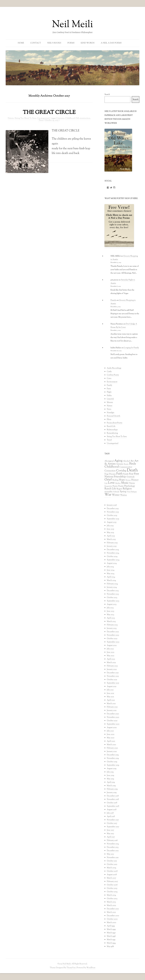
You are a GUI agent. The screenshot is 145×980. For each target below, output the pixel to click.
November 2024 (113, 553)
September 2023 (113, 601)
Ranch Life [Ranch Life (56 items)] (110, 489)
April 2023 (111, 618)
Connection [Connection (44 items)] (110, 471)
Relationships (112, 430)
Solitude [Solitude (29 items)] (116, 492)
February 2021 (112, 707)
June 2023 (110, 611)
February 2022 (112, 666)
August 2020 (112, 728)
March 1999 (111, 929)
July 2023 (110, 608)
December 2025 (113, 509)
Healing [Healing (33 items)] (115, 480)
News (109, 409)
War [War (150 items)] (108, 495)
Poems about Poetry (115, 423)
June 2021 (110, 693)
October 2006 (112, 885)
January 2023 (112, 628)
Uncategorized (43, 118)
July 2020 (110, 731)
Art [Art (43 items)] (132, 461)
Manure (110, 402)
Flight (109, 392)
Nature (11, 118)
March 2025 (111, 539)
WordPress (91, 968)
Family (109, 385)
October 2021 (112, 680)
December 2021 (113, 673)
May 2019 (110, 779)
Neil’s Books (54, 43)
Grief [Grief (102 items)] (108, 480)
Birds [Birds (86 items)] (133, 464)
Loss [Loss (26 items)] (106, 483)
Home (21, 43)
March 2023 (111, 621)
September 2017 (113, 827)
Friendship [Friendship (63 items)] (120, 477)
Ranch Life (111, 426)
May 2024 (110, 574)
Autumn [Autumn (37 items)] (120, 464)
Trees (41, 120)
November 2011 (113, 858)
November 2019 (113, 758)
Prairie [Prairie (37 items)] (121, 486)
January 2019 (112, 793)
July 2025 (110, 526)
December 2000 (113, 916)
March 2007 (111, 878)
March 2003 (111, 902)
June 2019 (110, 775)
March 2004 (111, 895)
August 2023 (112, 604)
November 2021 (113, 676)
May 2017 (110, 834)
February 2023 (112, 625)
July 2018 (110, 813)
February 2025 (112, 543)
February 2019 (112, 789)
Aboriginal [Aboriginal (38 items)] (109, 461)
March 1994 (111, 943)
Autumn (61, 118)
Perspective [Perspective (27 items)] (108, 486)
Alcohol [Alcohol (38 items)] (127, 461)
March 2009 (111, 868)
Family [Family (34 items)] (126, 474)
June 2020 (111, 734)
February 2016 (112, 840)
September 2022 (113, 642)
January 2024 (112, 587)
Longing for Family (131, 348)
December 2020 (113, 714)
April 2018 (111, 817)
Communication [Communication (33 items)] (126, 467)
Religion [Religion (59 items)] (127, 489)
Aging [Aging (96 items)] (118, 461)
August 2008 (112, 875)
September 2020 (113, 724)
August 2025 (112, 522)
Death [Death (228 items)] (132, 470)
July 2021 (110, 690)
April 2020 (111, 741)
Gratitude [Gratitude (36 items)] (131, 477)
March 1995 (111, 940)
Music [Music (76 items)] (125, 483)
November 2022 (113, 635)
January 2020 (112, 751)
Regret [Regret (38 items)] (119, 489)
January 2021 (112, 710)
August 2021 (112, 686)
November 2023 (113, 594)
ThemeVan (71, 968)
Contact (36, 43)
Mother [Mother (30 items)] (118, 483)
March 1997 (111, 933)
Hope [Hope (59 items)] (122, 480)
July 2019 (110, 772)
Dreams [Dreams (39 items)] (112, 474)
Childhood (70, 118)
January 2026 (112, 505)
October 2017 (112, 823)
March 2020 (111, 745)
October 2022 (112, 639)
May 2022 (110, 656)
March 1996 (111, 936)
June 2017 (110, 830)
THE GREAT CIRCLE (49, 113)
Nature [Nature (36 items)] (132, 483)
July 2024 (110, 567)
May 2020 (111, 738)
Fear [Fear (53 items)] (131, 474)
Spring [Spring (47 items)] (123, 492)
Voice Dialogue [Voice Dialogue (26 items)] (132, 492)
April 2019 (111, 782)
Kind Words (88, 43)
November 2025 (113, 512)
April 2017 (111, 837)
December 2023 (113, 591)
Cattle (109, 372)
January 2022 (112, 669)
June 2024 (111, 570)
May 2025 (110, 533)
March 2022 (111, 663)
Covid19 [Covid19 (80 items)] (121, 471)
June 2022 (111, 652)
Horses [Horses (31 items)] (128, 480)
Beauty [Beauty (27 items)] (126, 464)
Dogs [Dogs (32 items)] (106, 474)
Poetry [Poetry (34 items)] (115, 486)
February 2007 (112, 882)
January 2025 (112, 546)
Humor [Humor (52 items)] (135, 480)
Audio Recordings (114, 368)
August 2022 (112, 645)
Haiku (109, 396)
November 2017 (113, 820)
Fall (77, 118)
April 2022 (111, 659)
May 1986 (110, 947)
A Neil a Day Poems (111, 43)
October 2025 (112, 515)
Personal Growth (113, 416)
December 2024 (113, 550)
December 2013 (113, 847)
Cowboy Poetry (113, 375)
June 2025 (110, 529)
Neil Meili (73, 25)
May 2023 (110, 615)
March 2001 (111, 912)
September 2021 (113, 683)
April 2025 (111, 536)
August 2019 (112, 769)
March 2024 (111, 580)
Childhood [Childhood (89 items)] (112, 467)
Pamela (113, 300)
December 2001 (113, 909)
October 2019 (112, 762)
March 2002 (111, 905)
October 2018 (112, 803)
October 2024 (112, 556)
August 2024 (112, 563)
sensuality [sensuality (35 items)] (109, 492)
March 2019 (111, 786)
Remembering (112, 433)
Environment (112, 382)
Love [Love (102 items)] (111, 483)
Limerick (110, 399)
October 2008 (112, 871)
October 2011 (112, 861)
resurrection (85, 118)
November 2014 (113, 844)
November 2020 (113, 717)
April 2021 (111, 700)
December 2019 (113, 755)
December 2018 (113, 796)
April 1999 (111, 926)
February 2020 (112, 748)
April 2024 (111, 577)
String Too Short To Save (25, 118)
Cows (109, 378)
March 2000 (111, 923)
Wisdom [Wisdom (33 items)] (123, 495)
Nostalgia (110, 413)
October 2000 (112, 919)
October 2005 (112, 888)
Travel (109, 440)
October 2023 (112, 598)
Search (107, 95)
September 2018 (113, 806)
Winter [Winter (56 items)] (116, 495)
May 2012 (110, 854)
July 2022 (110, 649)
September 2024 (113, 560)
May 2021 (110, 697)
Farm (109, 389)
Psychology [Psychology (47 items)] (130, 486)
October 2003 (112, 899)
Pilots (109, 420)
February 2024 (112, 584)
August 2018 (112, 810)
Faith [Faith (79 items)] (119, 474)
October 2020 (112, 721)
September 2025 (113, 519)
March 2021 (111, 704)
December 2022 (113, 632)
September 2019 (113, 765)
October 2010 (112, 864)
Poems (71, 43)
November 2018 (113, 799)
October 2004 (112, 892)
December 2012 (113, 851)
